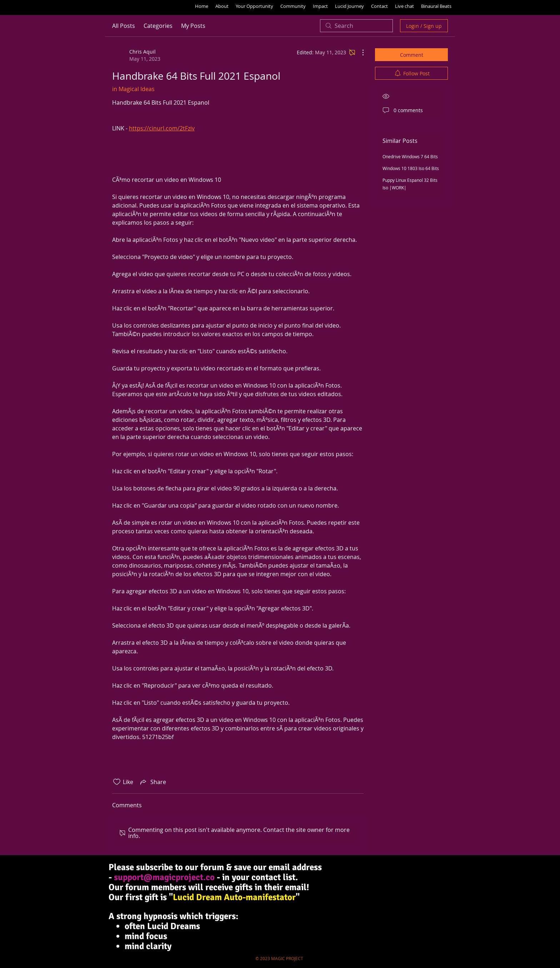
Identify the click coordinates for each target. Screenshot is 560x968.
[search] (356, 26)
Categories (158, 26)
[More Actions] (359, 53)
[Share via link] (152, 782)
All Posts (124, 26)
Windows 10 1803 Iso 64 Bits (411, 168)
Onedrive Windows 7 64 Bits (410, 156)
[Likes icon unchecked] (117, 782)
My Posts (193, 26)
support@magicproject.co (164, 877)
